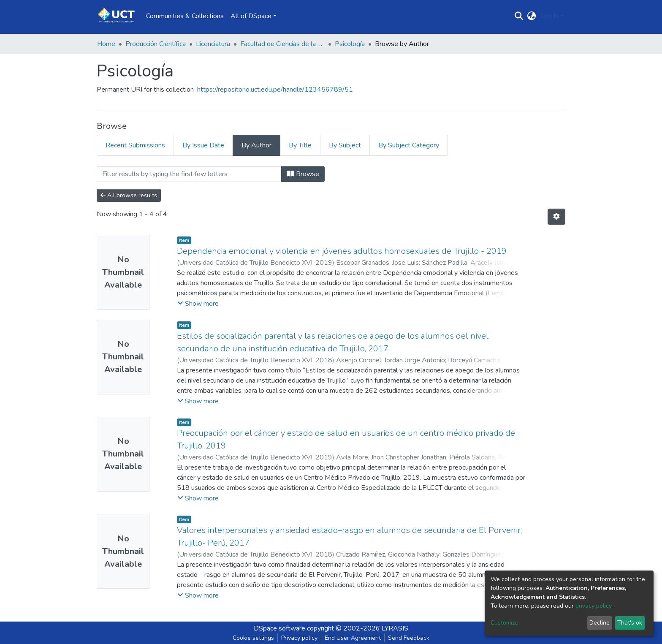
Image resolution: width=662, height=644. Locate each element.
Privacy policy (299, 638)
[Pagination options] (556, 217)
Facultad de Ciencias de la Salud (282, 44)
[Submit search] (519, 16)
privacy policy (593, 606)
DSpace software (279, 628)
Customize (504, 623)
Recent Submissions (135, 145)
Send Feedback (409, 638)
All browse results (129, 195)
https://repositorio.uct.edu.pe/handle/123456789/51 (275, 90)
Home (106, 44)
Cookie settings (253, 638)
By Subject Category (409, 145)
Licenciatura (213, 44)
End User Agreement (353, 638)
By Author (256, 145)
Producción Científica (156, 44)
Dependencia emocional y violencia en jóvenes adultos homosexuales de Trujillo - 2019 (342, 251)
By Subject (345, 145)
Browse (303, 174)
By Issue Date (203, 145)
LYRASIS (395, 628)
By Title (300, 145)
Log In (549, 16)
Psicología (350, 44)
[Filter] (189, 174)
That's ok (630, 623)
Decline (600, 623)
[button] (532, 16)
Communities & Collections (185, 16)
